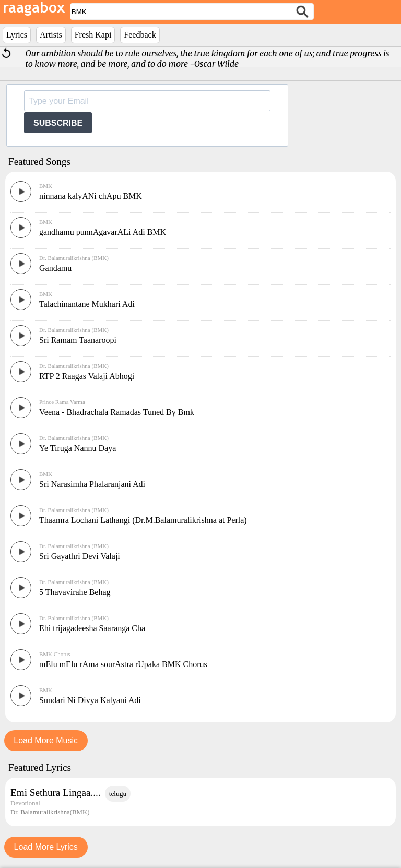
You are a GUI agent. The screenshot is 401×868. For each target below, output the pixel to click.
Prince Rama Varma (62, 402)
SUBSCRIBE (58, 123)
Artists (51, 35)
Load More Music (46, 740)
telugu (118, 794)
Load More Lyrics (46, 847)
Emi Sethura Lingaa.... (56, 793)
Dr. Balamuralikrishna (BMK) (74, 258)
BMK (46, 186)
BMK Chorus (55, 654)
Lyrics (17, 35)
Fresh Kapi (93, 35)
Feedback (140, 35)
